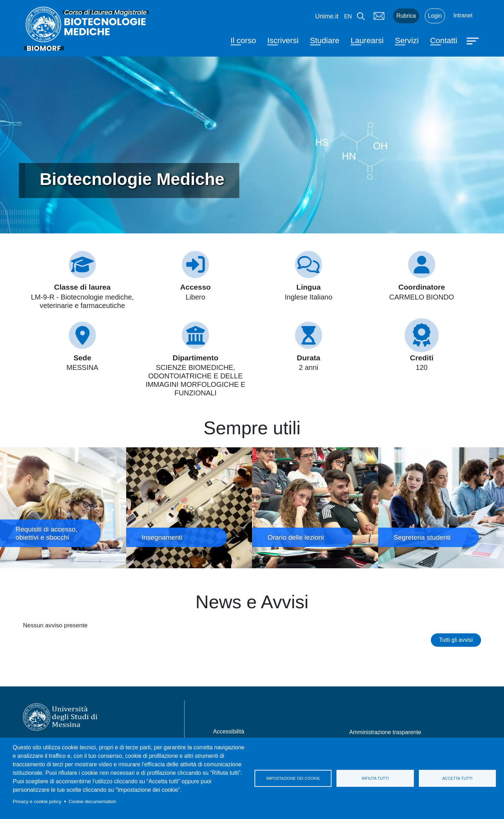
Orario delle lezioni (315, 508)
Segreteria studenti (441, 508)
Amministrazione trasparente (385, 732)
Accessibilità (229, 731)
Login (435, 16)
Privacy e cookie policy (37, 801)
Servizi (407, 40)
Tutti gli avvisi (456, 640)
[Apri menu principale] (474, 40)
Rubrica (406, 16)
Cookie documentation (92, 801)
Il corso (243, 40)
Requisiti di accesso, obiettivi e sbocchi (63, 508)
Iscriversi (283, 40)
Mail (379, 16)
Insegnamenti (189, 508)
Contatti (444, 40)
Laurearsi (367, 40)
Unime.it (327, 16)
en (348, 16)
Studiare (325, 40)
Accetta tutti (457, 778)
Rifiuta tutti (375, 778)
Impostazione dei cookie (293, 778)
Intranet (463, 15)
